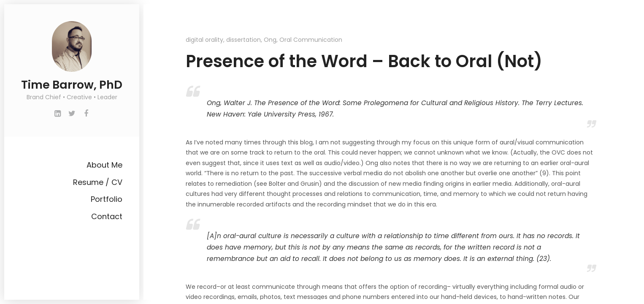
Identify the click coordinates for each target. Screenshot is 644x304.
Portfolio (107, 199)
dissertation (244, 40)
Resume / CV (98, 182)
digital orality (204, 40)
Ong (270, 40)
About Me (104, 165)
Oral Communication (311, 40)
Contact (107, 216)
